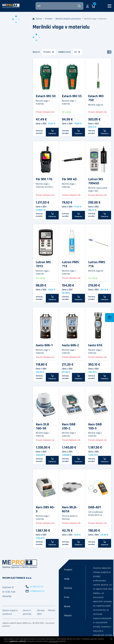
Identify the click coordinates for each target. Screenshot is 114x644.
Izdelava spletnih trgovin (12, 623)
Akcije (67, 579)
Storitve (68, 588)
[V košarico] (52, 132)
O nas (67, 597)
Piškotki (52, 610)
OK (111, 639)
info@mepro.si (37, 591)
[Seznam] (109, 52)
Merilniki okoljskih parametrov (68, 19)
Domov (37, 19)
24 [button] (76, 52)
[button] (88, 6)
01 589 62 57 (37, 587)
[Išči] (59, 6)
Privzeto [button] (47, 52)
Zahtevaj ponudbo (39, 132)
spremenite (53, 641)
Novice (67, 606)
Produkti (49, 19)
